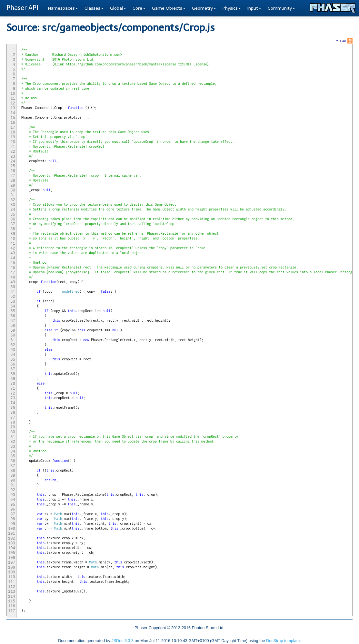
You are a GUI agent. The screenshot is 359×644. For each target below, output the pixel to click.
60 (13, 336)
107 (12, 563)
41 (13, 244)
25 (13, 166)
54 (13, 307)
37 (13, 224)
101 (12, 534)
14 (13, 113)
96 (13, 510)
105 (12, 553)
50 (13, 287)
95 (13, 505)
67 (13, 369)
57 (13, 321)
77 (13, 418)
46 (13, 268)
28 (13, 181)
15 (13, 118)
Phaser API (22, 8)
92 (13, 490)
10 (13, 94)
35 (13, 215)
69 (13, 379)
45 (13, 263)
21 (13, 147)
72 (13, 394)
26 (13, 171)
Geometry (204, 8)
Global (118, 8)
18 (13, 132)
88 (13, 471)
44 (13, 258)
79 (13, 427)
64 (13, 355)
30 (13, 190)
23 (13, 157)
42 (13, 249)
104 (12, 548)
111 (12, 582)
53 (13, 302)
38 (13, 229)
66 (13, 365)
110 (12, 577)
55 (13, 311)
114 (12, 597)
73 (13, 398)
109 (12, 572)
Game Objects (169, 8)
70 (13, 384)
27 (13, 176)
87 (13, 466)
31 (13, 195)
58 (13, 326)
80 (13, 432)
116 (12, 606)
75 (13, 408)
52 (13, 297)
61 (13, 340)
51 (13, 292)
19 (13, 137)
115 (12, 601)
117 (12, 611)
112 (12, 587)
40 (13, 239)
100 (12, 529)
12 (13, 103)
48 (13, 278)
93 (13, 495)
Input (254, 8)
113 (12, 592)
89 (13, 476)
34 (13, 210)
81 (13, 437)
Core (139, 8)
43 (13, 253)
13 (13, 108)
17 (13, 128)
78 (13, 423)
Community (281, 8)
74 (13, 403)
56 (13, 316)
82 (13, 442)
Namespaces (63, 8)
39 (13, 234)
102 (12, 539)
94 (13, 500)
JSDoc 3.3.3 (122, 641)
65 (13, 360)
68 (13, 374)
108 (12, 568)
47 (13, 273)
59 (13, 331)
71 (13, 389)
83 (13, 447)
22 (13, 152)
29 (13, 186)
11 (13, 99)
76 (13, 413)
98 (13, 519)
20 (13, 142)
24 (13, 161)
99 (13, 524)
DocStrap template (283, 641)
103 (12, 543)
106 (12, 558)
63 (13, 350)
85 (13, 456)
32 (13, 200)
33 (13, 205)
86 (13, 461)
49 (13, 282)
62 (13, 345)
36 (13, 220)
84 (13, 452)
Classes (94, 8)
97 (13, 514)
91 (13, 485)
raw (343, 41)
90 (13, 481)
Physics (232, 8)
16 (13, 123)
